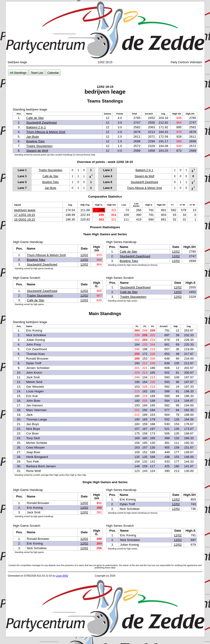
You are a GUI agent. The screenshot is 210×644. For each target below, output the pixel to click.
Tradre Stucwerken (39, 146)
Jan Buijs (33, 137)
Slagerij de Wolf (37, 151)
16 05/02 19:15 (25, 219)
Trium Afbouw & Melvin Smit (46, 132)
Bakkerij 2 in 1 (36, 127)
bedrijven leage (25, 210)
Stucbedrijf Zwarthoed (42, 123)
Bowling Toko (35, 141)
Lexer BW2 (62, 576)
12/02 (84, 255)
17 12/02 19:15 (25, 215)
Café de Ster (35, 118)
